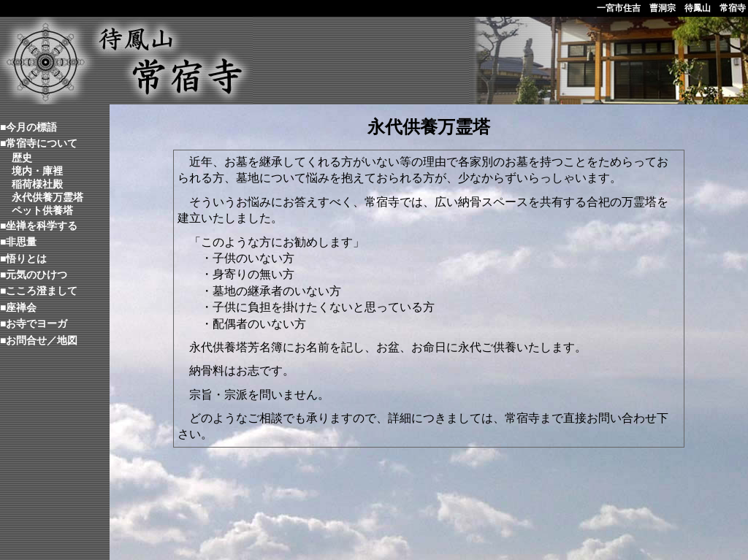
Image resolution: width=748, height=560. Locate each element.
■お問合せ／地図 (39, 340)
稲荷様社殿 (37, 184)
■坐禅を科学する (39, 226)
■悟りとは (23, 258)
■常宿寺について (39, 143)
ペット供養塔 (42, 210)
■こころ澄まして (39, 291)
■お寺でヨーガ (34, 323)
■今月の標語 (28, 127)
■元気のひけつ (34, 275)
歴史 (22, 158)
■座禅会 (18, 307)
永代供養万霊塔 (47, 197)
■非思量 (18, 242)
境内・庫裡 (37, 171)
